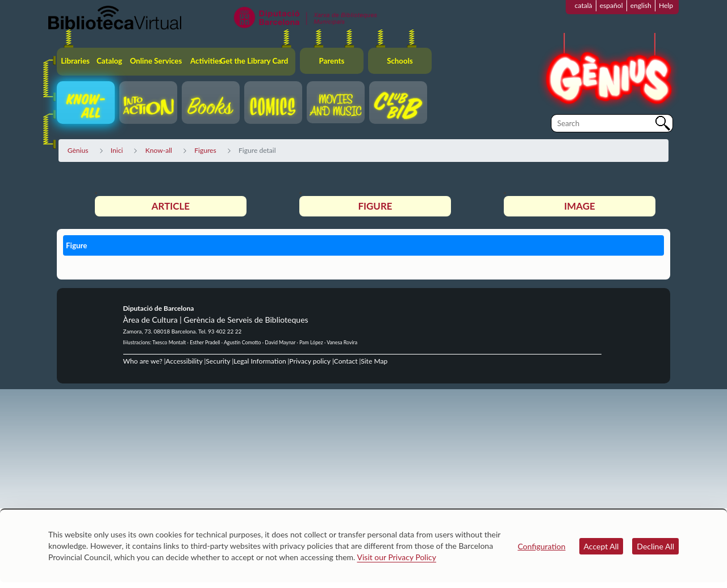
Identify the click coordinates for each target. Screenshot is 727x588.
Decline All (655, 546)
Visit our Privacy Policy (397, 557)
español (611, 5)
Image (579, 206)
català (584, 5)
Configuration (541, 546)
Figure (375, 206)
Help (666, 5)
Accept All (601, 546)
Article (171, 206)
